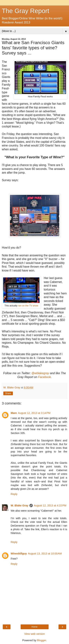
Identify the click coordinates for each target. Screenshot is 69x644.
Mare (14, 413)
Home (34, 627)
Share (8, 393)
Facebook (45, 377)
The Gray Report (25, 11)
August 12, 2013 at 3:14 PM (34, 413)
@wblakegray (40, 373)
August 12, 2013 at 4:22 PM (50, 505)
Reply (14, 494)
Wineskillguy (19, 554)
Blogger (41, 640)
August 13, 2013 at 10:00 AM (45, 554)
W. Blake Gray (20, 505)
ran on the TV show (28, 306)
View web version (35, 634)
